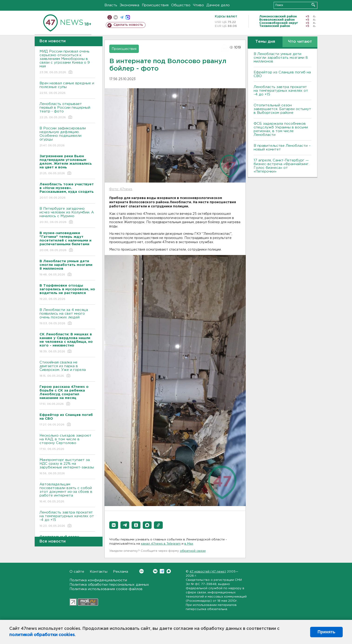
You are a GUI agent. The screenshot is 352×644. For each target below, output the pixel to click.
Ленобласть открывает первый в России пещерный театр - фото (67, 111)
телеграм (122, 17)
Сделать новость (128, 25)
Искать (313, 5)
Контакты (99, 572)
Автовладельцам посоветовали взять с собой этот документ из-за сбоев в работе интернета (67, 493)
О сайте (77, 572)
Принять (326, 632)
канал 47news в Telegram (161, 544)
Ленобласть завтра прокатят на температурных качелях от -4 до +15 (67, 519)
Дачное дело (218, 5)
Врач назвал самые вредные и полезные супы (67, 88)
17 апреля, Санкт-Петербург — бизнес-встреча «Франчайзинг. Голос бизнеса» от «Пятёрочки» (281, 166)
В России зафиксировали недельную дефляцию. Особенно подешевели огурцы (67, 137)
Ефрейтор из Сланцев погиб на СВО (282, 74)
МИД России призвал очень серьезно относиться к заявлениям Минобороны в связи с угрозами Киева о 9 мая (67, 62)
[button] (114, 525)
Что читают (300, 42)
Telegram (162, 571)
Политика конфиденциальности (98, 580)
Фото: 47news (121, 189)
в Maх (189, 544)
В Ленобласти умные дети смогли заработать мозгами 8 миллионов (281, 58)
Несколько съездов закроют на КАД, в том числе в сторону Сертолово (67, 443)
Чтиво (198, 5)
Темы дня (265, 42)
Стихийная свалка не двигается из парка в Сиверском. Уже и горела (67, 369)
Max (169, 571)
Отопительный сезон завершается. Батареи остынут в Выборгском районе (282, 109)
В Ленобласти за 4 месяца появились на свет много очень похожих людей (67, 317)
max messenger (128, 17)
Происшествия (155, 5)
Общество (181, 5)
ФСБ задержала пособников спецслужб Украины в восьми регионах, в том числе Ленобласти (281, 129)
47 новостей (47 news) (208, 572)
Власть (111, 5)
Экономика (130, 5)
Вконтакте (141, 571)
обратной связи (193, 551)
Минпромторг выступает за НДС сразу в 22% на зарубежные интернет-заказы (67, 467)
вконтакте (116, 17)
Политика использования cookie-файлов (106, 589)
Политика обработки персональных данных (109, 585)
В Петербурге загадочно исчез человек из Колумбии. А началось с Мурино (67, 216)
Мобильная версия (110, 17)
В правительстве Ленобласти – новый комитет (282, 148)
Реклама (121, 572)
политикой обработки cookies (42, 635)
